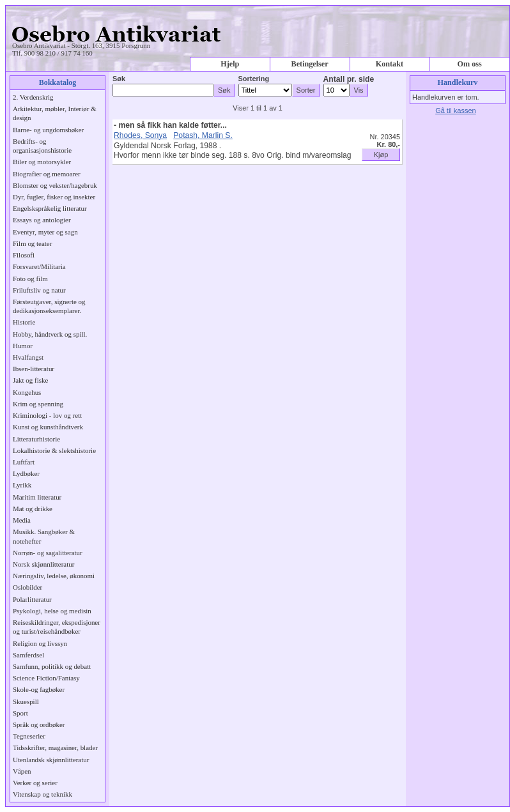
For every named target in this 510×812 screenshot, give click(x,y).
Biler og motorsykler (42, 162)
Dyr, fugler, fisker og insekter (54, 197)
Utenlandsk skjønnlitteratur (51, 760)
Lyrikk (22, 485)
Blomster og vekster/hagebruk (55, 185)
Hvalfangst (28, 357)
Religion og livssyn (40, 643)
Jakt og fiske (30, 380)
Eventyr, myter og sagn (45, 232)
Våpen (22, 771)
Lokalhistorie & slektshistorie (54, 450)
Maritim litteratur (37, 497)
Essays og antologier (42, 220)
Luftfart (24, 462)
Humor (23, 346)
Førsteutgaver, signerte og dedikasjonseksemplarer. (49, 306)
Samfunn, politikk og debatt (52, 666)
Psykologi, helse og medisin (52, 611)
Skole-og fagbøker (39, 689)
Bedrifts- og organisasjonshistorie (42, 146)
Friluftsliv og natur (39, 290)
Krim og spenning (38, 404)
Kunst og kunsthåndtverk (48, 427)
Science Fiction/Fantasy (46, 678)
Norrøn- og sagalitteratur (48, 553)
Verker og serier (35, 783)
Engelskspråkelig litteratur (50, 208)
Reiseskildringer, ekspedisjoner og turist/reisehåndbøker (57, 627)
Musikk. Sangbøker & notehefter (44, 536)
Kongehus (27, 392)
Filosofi (24, 255)
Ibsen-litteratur (34, 369)
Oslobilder (27, 587)
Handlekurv (458, 82)
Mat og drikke (33, 509)
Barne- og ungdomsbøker (48, 130)
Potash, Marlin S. (203, 135)
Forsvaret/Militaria (39, 266)
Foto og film (30, 279)
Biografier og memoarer (47, 174)
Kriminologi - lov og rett (47, 415)
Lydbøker (26, 473)
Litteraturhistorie (36, 439)
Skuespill (26, 701)
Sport (20, 713)
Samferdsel (28, 655)
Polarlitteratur (32, 599)
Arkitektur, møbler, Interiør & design (55, 113)
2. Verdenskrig (33, 97)
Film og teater (32, 243)
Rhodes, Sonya (140, 135)
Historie (24, 322)
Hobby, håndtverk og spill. (50, 334)
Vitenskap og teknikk (42, 794)
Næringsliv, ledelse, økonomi (54, 576)
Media (22, 520)
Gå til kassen (456, 111)
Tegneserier (29, 736)
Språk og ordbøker (39, 724)
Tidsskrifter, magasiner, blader (55, 747)
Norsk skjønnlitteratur (43, 564)
